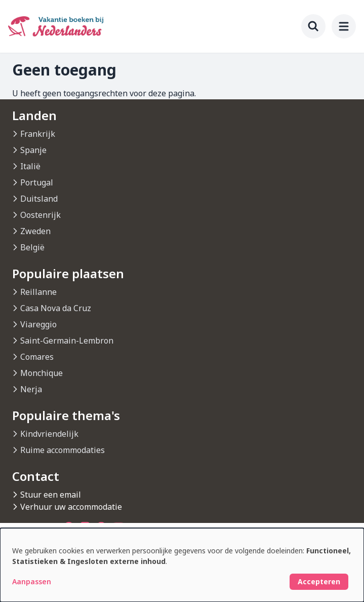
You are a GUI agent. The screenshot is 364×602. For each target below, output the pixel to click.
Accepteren (319, 581)
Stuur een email (51, 495)
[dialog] (182, 565)
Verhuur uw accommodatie (71, 507)
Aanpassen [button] (32, 581)
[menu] (344, 26)
